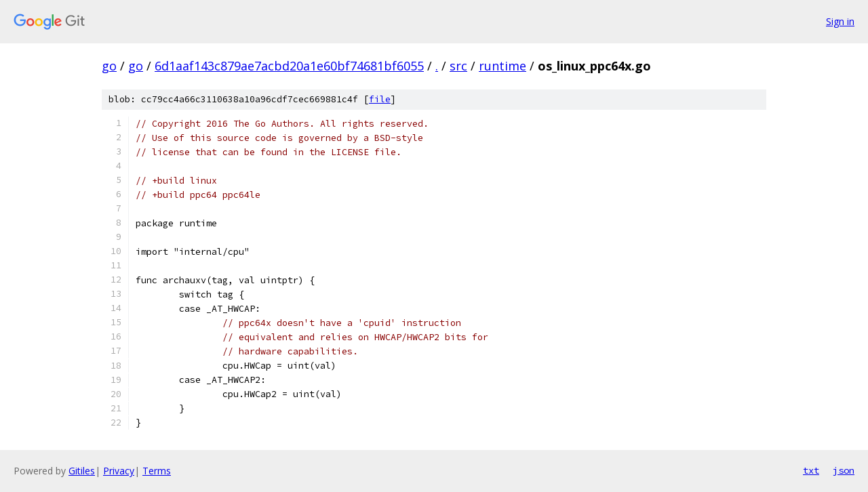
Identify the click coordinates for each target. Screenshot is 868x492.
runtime (502, 66)
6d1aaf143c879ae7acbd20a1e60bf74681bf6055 (289, 66)
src (458, 66)
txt (811, 470)
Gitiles (82, 471)
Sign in (840, 21)
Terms (157, 471)
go (109, 66)
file (380, 99)
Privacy (119, 471)
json (844, 470)
